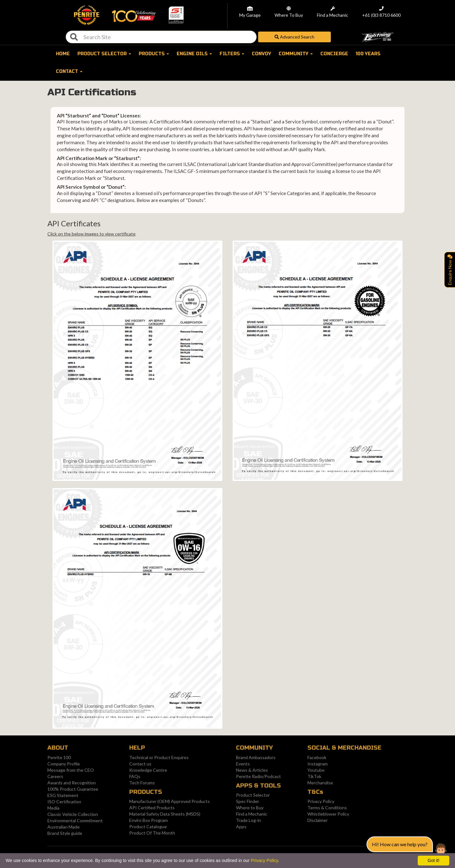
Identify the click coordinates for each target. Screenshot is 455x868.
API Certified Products (152, 808)
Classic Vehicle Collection (73, 814)
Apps (241, 826)
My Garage (250, 15)
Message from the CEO (71, 770)
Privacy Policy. (265, 860)
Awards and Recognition (72, 783)
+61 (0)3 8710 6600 (381, 15)
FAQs (135, 776)
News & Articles (252, 770)
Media (53, 808)
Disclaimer (318, 820)
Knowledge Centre (148, 770)
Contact (69, 71)
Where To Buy (289, 15)
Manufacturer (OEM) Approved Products (170, 801)
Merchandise (320, 783)
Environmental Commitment (75, 820)
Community (296, 54)
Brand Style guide (65, 833)
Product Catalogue (148, 826)
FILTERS (232, 54)
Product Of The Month (152, 833)
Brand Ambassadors (256, 757)
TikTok (314, 776)
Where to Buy (250, 808)
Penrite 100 (59, 757)
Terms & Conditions (327, 808)
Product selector (104, 54)
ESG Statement (63, 795)
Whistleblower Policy (328, 814)
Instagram (318, 764)
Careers (55, 776)
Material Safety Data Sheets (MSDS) (165, 814)
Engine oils (194, 54)
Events (243, 764)
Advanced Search (294, 37)
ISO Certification (64, 802)
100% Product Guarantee (73, 789)
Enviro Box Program (149, 820)
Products (154, 54)
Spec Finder (248, 801)
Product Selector (253, 795)
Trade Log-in (249, 820)
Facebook (317, 757)
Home (63, 54)
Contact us (140, 764)
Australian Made (64, 827)
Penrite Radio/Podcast (258, 776)
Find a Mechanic (333, 15)
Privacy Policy (321, 801)
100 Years (368, 54)
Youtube (316, 770)
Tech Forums (142, 783)
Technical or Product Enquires (159, 757)
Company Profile (64, 764)
